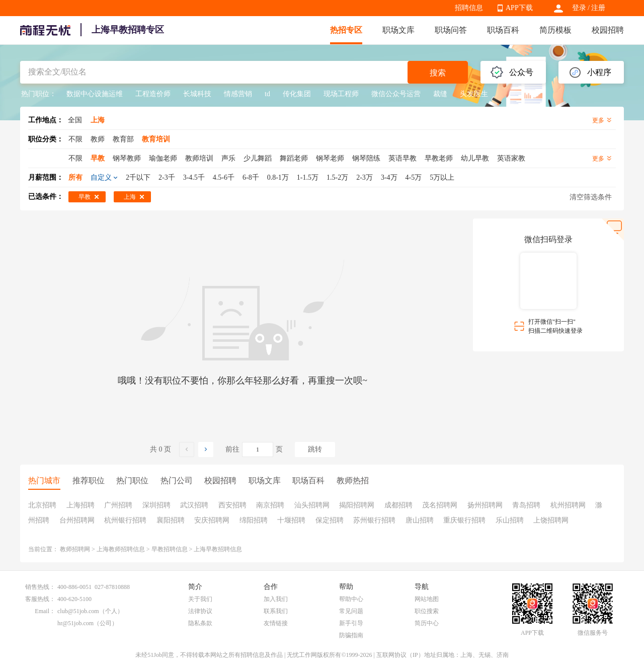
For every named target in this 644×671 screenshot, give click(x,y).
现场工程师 (341, 94)
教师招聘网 (75, 549)
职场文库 (398, 30)
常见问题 (351, 611)
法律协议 (200, 611)
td (267, 94)
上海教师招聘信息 (121, 549)
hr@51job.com (75, 623)
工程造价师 (153, 94)
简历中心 (427, 623)
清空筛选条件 (591, 197)
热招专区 (346, 30)
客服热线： (40, 599)
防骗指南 (351, 635)
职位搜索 (427, 611)
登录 (579, 8)
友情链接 (276, 623)
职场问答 (451, 30)
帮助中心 (351, 599)
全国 (75, 120)
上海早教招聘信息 (218, 549)
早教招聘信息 (170, 549)
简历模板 (555, 30)
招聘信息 (469, 8)
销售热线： (40, 587)
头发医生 (474, 94)
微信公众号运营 (396, 94)
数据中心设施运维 (95, 94)
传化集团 (297, 94)
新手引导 (351, 623)
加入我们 (276, 599)
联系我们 (276, 611)
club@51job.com (78, 611)
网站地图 (427, 599)
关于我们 (200, 599)
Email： (45, 611)
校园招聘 (608, 30)
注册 (598, 8)
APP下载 (519, 8)
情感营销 (238, 94)
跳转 (315, 449)
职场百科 (503, 30)
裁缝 (440, 94)
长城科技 (197, 94)
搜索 (438, 73)
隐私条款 (200, 623)
